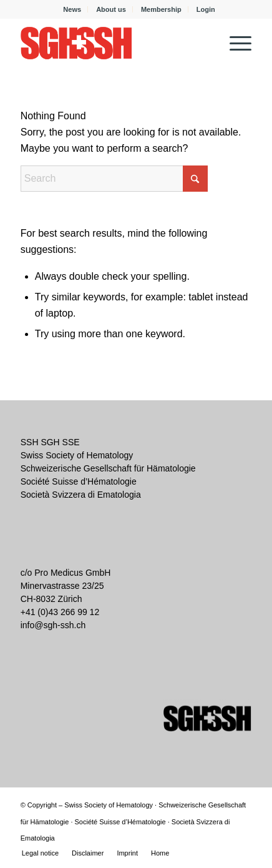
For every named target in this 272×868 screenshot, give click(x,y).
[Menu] (234, 43)
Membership (161, 9)
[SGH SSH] (113, 43)
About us (111, 9)
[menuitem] (72, 9)
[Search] (114, 179)
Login (206, 9)
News (72, 9)
